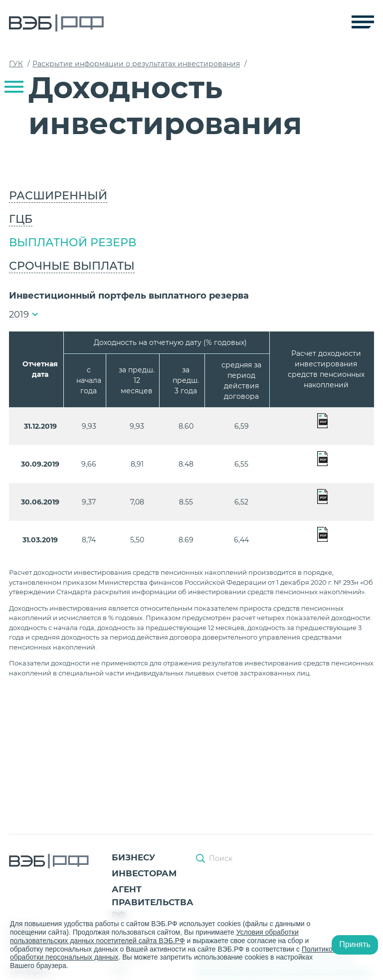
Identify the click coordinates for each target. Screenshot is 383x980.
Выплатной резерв (73, 243)
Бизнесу (133, 857)
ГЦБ (21, 219)
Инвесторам (144, 873)
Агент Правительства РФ (153, 902)
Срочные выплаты (72, 266)
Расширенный (58, 196)
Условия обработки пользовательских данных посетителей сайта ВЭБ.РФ (154, 936)
